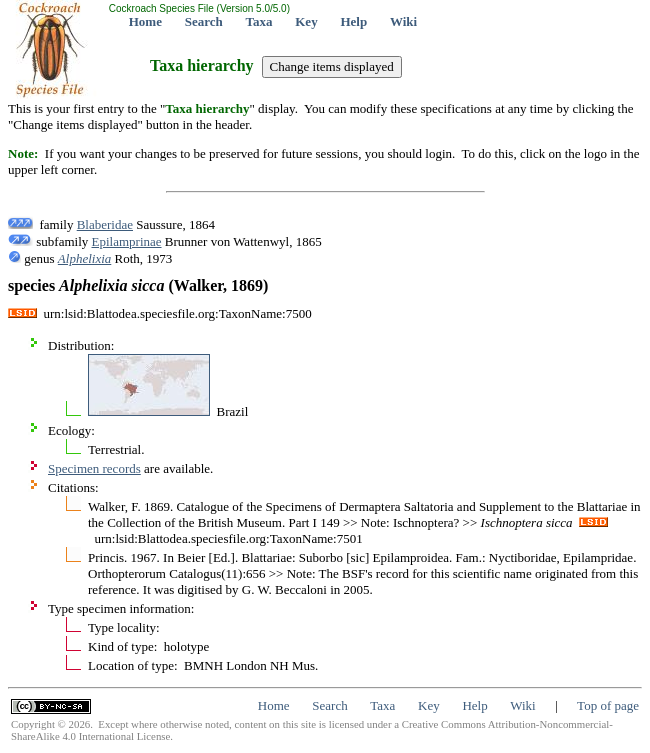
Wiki (403, 21)
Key (306, 21)
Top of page (608, 705)
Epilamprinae (127, 241)
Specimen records (94, 468)
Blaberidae (105, 224)
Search (204, 21)
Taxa (259, 21)
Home (145, 21)
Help (353, 21)
